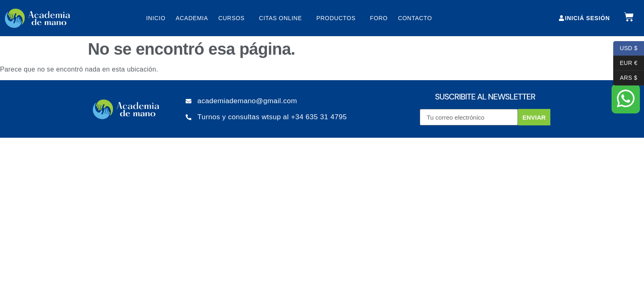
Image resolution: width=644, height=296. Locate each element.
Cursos (233, 18)
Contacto (415, 18)
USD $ (625, 49)
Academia (192, 18)
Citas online (283, 18)
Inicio (156, 18)
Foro (379, 18)
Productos (338, 18)
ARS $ (625, 78)
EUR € (625, 63)
